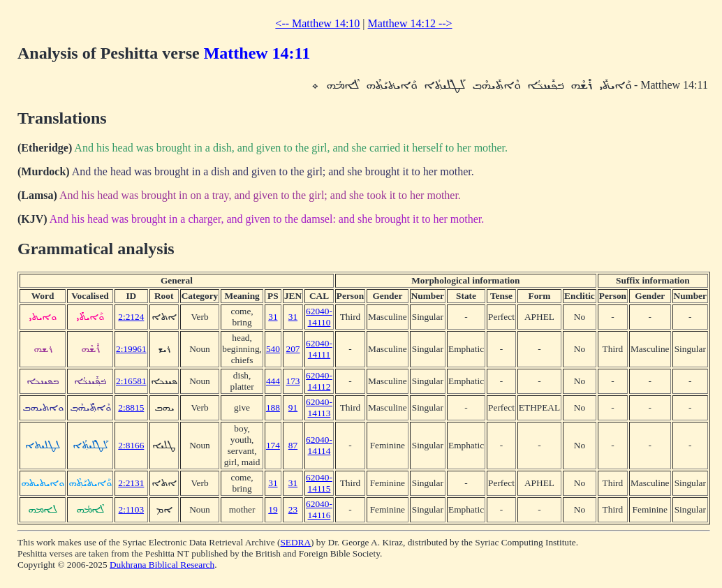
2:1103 (132, 509)
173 (293, 381)
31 (273, 317)
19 (273, 509)
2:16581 (131, 381)
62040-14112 (319, 381)
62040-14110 (319, 317)
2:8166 (131, 445)
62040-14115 (319, 483)
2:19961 (131, 349)
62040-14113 (319, 407)
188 (273, 407)
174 (273, 445)
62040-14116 (319, 509)
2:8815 (131, 407)
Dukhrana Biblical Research (162, 565)
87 (293, 445)
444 (273, 381)
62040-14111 (319, 349)
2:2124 (131, 317)
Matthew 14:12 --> (410, 23)
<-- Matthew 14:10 (317, 23)
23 (293, 509)
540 (273, 349)
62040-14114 (319, 445)
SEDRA (295, 542)
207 (293, 349)
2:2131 (131, 483)
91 (293, 407)
